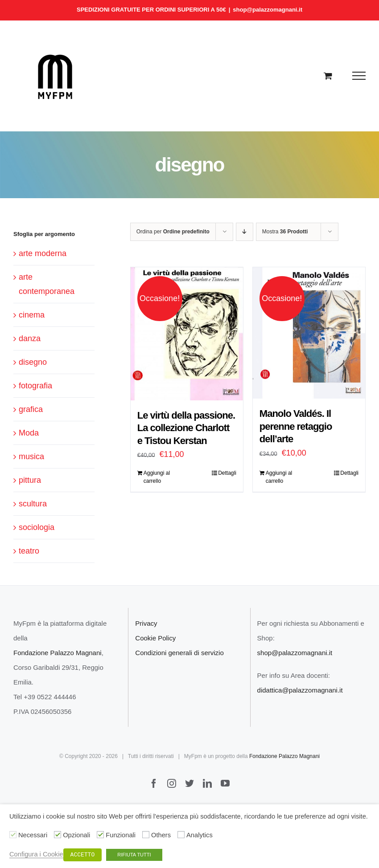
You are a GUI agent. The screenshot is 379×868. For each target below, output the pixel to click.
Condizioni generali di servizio (179, 653)
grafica (31, 409)
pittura (30, 480)
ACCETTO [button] (83, 855)
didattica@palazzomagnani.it (300, 690)
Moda (29, 433)
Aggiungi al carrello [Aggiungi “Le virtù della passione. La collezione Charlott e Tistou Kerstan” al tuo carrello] (157, 477)
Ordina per (173, 232)
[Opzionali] (58, 835)
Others (161, 835)
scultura (33, 504)
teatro (29, 551)
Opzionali (76, 835)
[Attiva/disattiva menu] (359, 76)
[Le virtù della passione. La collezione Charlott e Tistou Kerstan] (187, 334)
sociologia (37, 527)
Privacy (146, 623)
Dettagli (227, 473)
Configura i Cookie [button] (36, 854)
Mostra (285, 232)
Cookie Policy (155, 638)
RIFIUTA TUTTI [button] (134, 855)
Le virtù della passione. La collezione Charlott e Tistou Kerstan (186, 428)
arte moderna (43, 253)
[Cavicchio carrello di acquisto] (328, 75)
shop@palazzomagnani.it (268, 10)
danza (30, 338)
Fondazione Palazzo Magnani (58, 653)
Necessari (33, 835)
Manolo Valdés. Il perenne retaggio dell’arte (296, 426)
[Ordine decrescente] (245, 232)
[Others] (146, 835)
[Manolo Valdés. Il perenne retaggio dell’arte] (309, 333)
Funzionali (121, 835)
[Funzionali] (100, 835)
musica (31, 456)
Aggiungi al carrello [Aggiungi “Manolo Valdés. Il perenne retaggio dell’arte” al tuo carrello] (279, 477)
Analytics (200, 835)
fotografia (35, 386)
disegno (33, 362)
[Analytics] (181, 835)
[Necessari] (13, 835)
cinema (32, 315)
